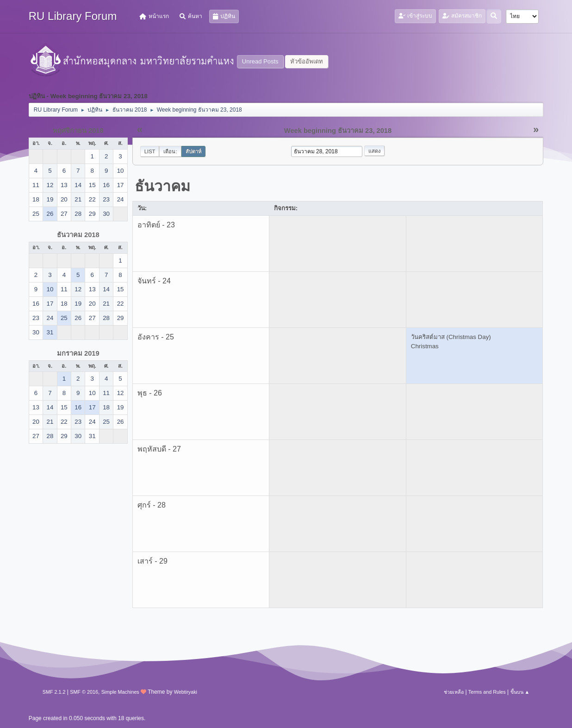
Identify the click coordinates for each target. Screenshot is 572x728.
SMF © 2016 (84, 692)
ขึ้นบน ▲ (520, 692)
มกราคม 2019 (78, 353)
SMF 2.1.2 (54, 692)
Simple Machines (120, 692)
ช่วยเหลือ (454, 692)
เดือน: (170, 151)
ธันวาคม (162, 186)
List (150, 151)
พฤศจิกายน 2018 (78, 131)
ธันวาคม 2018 (78, 235)
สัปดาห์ (193, 151)
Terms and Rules (487, 692)
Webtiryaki (186, 692)
